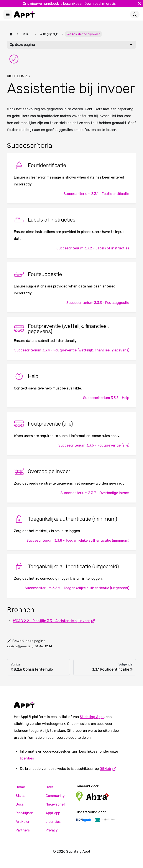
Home (20, 787)
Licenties (53, 822)
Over (49, 787)
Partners (23, 830)
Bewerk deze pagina (26, 641)
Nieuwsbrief (55, 804)
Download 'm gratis (100, 4)
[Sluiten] (140, 4)
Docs (20, 804)
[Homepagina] (11, 34)
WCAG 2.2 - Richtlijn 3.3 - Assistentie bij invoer (55, 621)
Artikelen (23, 822)
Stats (20, 796)
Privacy (52, 830)
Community (55, 796)
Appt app (53, 813)
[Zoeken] (135, 14)
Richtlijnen (25, 813)
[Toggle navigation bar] (8, 14)
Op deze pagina (22, 45)
